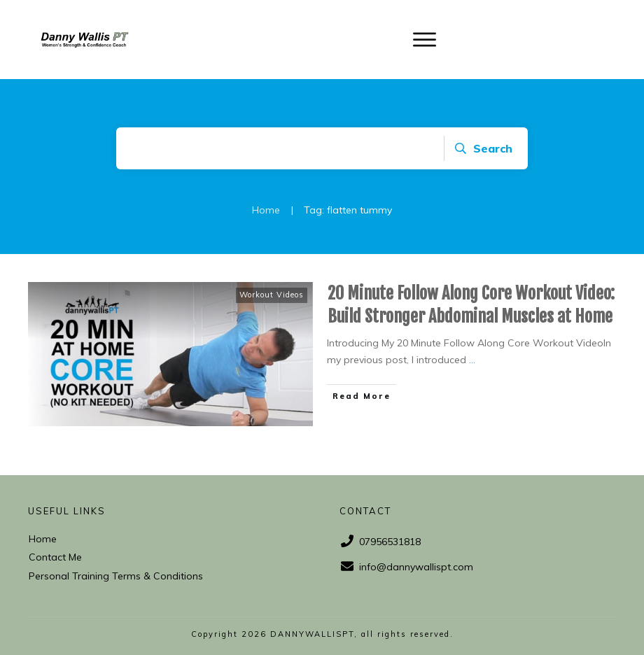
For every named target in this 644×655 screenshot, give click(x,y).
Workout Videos (272, 295)
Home (43, 539)
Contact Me (55, 557)
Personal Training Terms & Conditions (116, 576)
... (472, 360)
